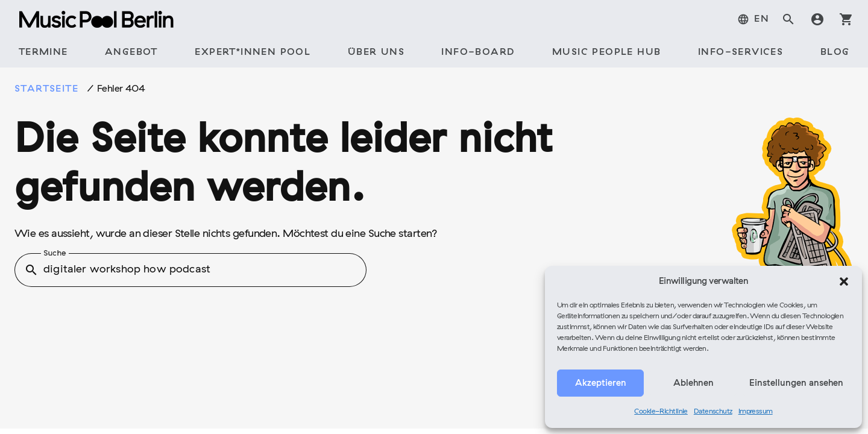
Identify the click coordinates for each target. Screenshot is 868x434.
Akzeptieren (601, 383)
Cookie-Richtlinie (661, 412)
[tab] (753, 19)
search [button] (31, 270)
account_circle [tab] (817, 19)
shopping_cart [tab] (846, 19)
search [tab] (788, 19)
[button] (844, 281)
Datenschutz (713, 412)
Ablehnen (693, 383)
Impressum (756, 412)
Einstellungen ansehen (796, 383)
